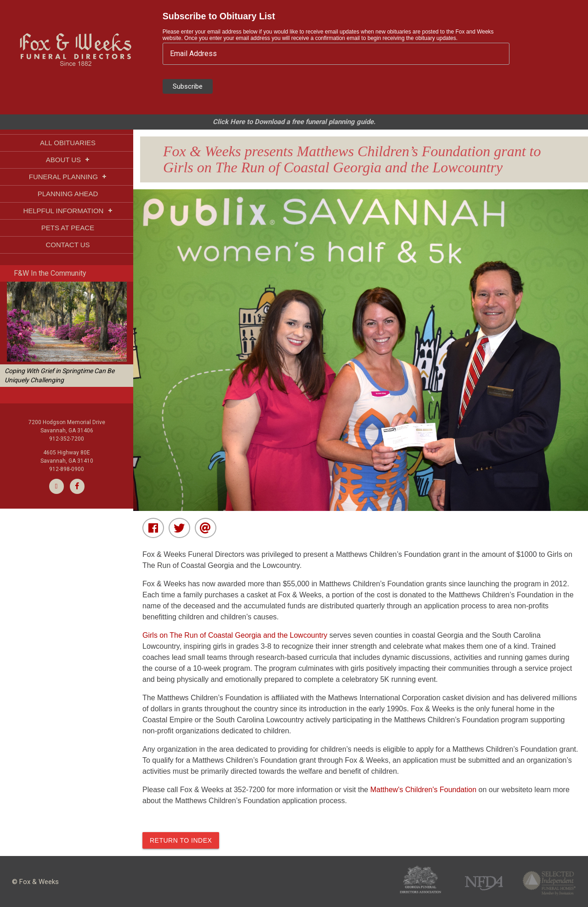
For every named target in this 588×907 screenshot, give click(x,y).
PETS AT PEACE (68, 228)
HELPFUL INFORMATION (68, 211)
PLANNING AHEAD (68, 194)
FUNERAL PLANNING (68, 177)
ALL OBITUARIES (68, 143)
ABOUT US (68, 160)
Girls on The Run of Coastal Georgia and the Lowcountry (236, 635)
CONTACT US (68, 245)
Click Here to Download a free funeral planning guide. (294, 122)
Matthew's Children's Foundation (424, 790)
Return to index (181, 840)
